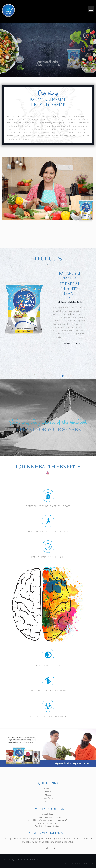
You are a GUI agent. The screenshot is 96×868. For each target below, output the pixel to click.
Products (48, 792)
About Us (48, 789)
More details (69, 344)
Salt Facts (48, 798)
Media (48, 795)
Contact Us (48, 802)
